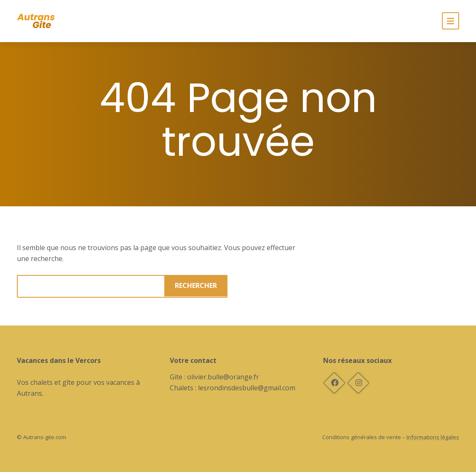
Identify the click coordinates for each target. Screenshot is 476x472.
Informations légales (433, 437)
